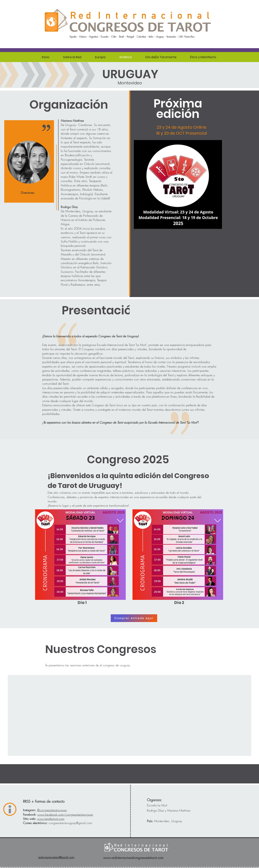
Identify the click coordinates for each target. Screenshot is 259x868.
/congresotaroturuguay (65, 814)
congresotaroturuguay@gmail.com (70, 823)
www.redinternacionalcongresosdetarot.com (133, 858)
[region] (29, 161)
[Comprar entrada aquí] (134, 618)
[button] (72, 57)
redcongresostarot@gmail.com (56, 857)
